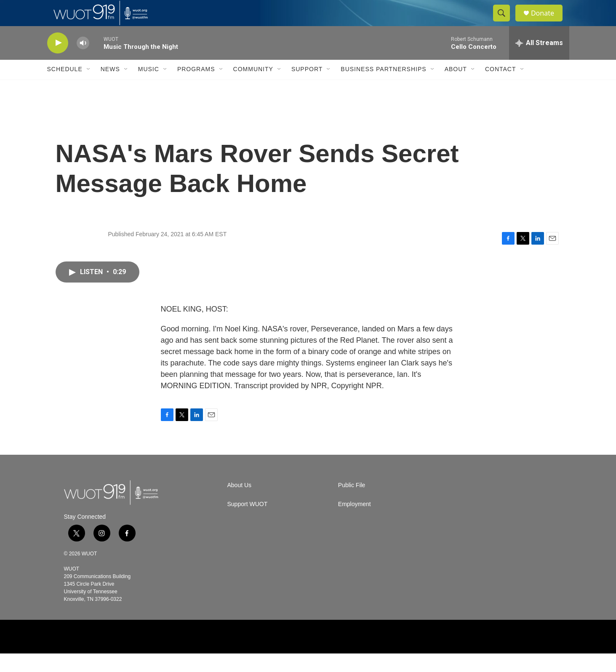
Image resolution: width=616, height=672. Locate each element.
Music (149, 88)
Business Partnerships (383, 88)
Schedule (65, 88)
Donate (548, 22)
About (456, 88)
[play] (58, 61)
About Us (240, 504)
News (110, 88)
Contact (501, 88)
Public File (352, 504)
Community (253, 88)
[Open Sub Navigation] (89, 88)
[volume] (83, 61)
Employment (355, 523)
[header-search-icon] (505, 22)
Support (307, 88)
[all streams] (539, 61)
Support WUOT (248, 523)
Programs (196, 88)
